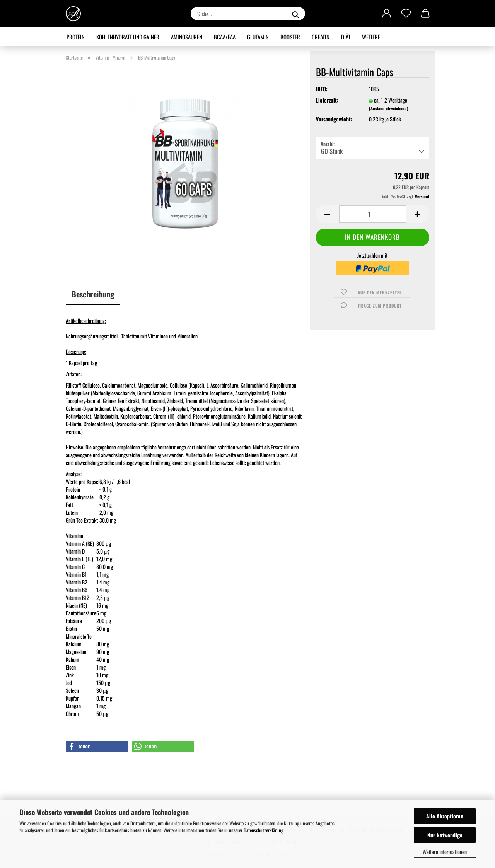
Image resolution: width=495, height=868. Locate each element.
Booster (290, 37)
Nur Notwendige (445, 835)
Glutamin (258, 37)
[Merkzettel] (406, 14)
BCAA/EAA (225, 37)
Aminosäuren (187, 37)
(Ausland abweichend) (389, 108)
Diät (346, 37)
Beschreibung (93, 294)
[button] (387, 14)
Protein (76, 37)
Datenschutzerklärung (264, 830)
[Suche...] (295, 14)
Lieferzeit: (327, 100)
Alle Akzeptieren (445, 816)
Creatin (321, 37)
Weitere (371, 37)
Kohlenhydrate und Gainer (128, 37)
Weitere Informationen (445, 852)
